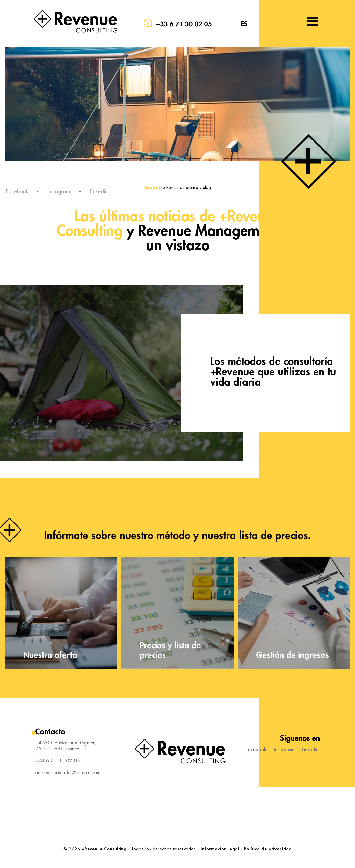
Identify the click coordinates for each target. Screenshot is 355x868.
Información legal (221, 849)
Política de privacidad (268, 849)
